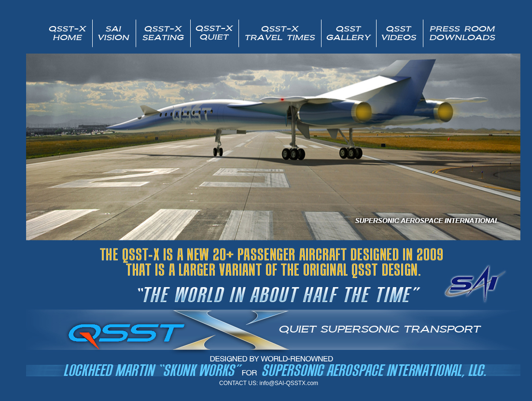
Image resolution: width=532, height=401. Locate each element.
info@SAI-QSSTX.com (289, 383)
